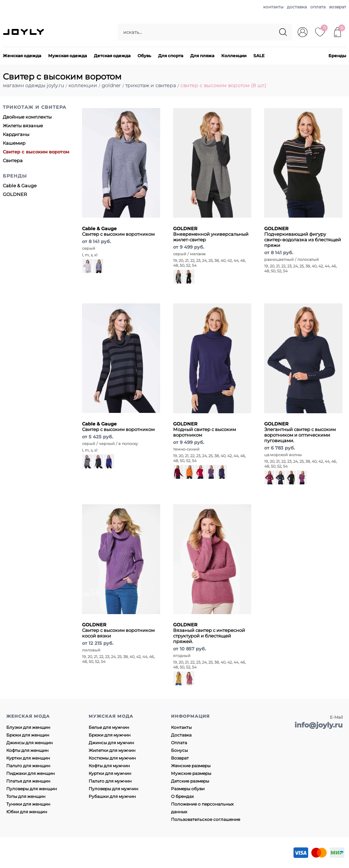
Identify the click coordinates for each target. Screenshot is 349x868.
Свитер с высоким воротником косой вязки (118, 630)
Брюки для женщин (28, 735)
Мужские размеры (191, 773)
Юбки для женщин (27, 812)
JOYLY (24, 32)
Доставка (181, 735)
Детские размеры (190, 781)
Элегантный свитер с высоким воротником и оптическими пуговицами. (300, 432)
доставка (297, 7)
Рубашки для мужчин (112, 796)
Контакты (181, 727)
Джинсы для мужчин (111, 743)
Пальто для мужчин (110, 781)
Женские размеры (191, 766)
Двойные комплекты (27, 117)
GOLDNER (15, 194)
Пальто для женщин (28, 766)
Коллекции (234, 56)
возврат (338, 7)
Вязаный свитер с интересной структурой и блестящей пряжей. (209, 633)
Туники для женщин (28, 804)
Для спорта (171, 56)
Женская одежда (22, 56)
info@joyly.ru (319, 725)
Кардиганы (16, 134)
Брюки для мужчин (110, 735)
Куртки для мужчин (110, 773)
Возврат (180, 758)
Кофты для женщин (27, 750)
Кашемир (14, 143)
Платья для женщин (28, 781)
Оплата (179, 743)
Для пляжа (202, 56)
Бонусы (179, 750)
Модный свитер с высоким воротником (205, 429)
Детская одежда (112, 56)
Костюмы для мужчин (112, 758)
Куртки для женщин (28, 758)
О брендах (182, 796)
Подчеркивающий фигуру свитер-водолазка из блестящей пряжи (303, 237)
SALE (259, 56)
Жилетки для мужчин (112, 750)
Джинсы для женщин (29, 743)
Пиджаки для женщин (31, 773)
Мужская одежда (68, 56)
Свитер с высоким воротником (118, 231)
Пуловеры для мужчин (113, 789)
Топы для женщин (26, 796)
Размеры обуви (188, 789)
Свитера (13, 160)
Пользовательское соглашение (206, 819)
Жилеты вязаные (23, 126)
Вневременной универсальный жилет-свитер (211, 234)
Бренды (337, 56)
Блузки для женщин (28, 727)
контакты (273, 7)
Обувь (144, 56)
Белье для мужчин (109, 727)
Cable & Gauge (20, 186)
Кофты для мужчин (109, 766)
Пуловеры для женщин (32, 789)
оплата (318, 7)
